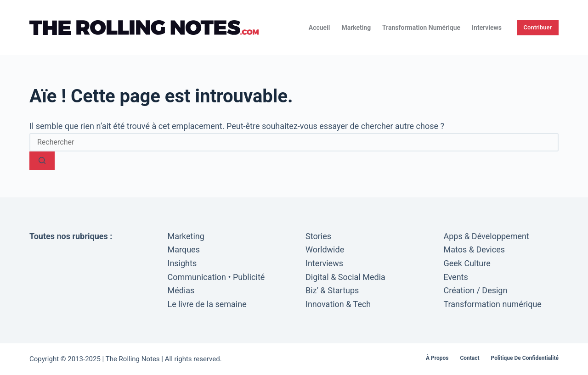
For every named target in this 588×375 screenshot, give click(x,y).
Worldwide (325, 249)
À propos (437, 358)
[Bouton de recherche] (42, 161)
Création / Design (476, 290)
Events (456, 277)
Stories (318, 236)
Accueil (319, 28)
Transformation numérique (421, 28)
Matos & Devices (475, 249)
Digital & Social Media (345, 277)
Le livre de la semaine (207, 304)
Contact (469, 358)
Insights (182, 263)
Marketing (356, 28)
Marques (184, 249)
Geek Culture (467, 263)
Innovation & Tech (338, 304)
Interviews (487, 28)
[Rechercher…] (294, 142)
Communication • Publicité (216, 277)
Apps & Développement (486, 236)
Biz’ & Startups (332, 290)
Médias (181, 290)
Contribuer (538, 27)
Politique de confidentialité (525, 358)
